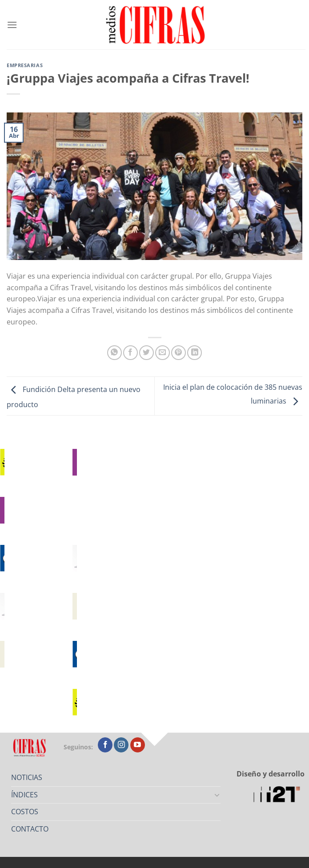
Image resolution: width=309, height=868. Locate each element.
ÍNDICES (24, 795)
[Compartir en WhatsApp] (114, 353)
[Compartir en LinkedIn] (195, 353)
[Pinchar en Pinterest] (179, 353)
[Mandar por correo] (163, 353)
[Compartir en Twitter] (146, 353)
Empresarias (25, 65)
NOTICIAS (27, 777)
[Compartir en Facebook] (130, 353)
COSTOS (25, 812)
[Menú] (12, 25)
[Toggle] (217, 795)
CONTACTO (30, 829)
